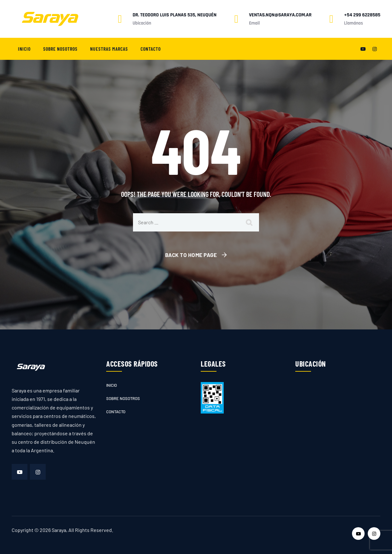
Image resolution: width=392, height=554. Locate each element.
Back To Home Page (191, 255)
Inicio (24, 49)
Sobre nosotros (60, 49)
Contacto (151, 49)
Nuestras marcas (109, 49)
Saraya (59, 530)
